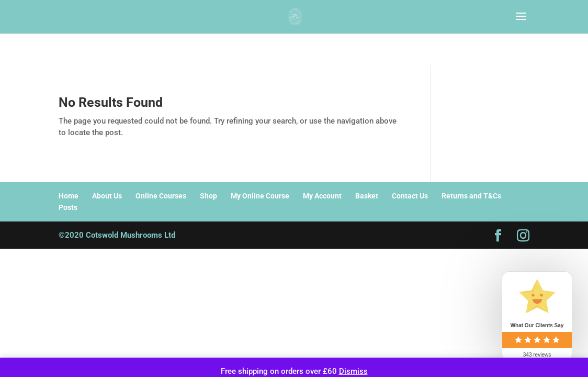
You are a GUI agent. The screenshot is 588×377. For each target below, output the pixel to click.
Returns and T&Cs (471, 196)
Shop (208, 196)
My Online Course (260, 196)
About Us (107, 196)
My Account (322, 196)
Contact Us (410, 196)
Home (69, 196)
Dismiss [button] (353, 371)
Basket (367, 196)
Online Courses (161, 196)
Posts (68, 207)
